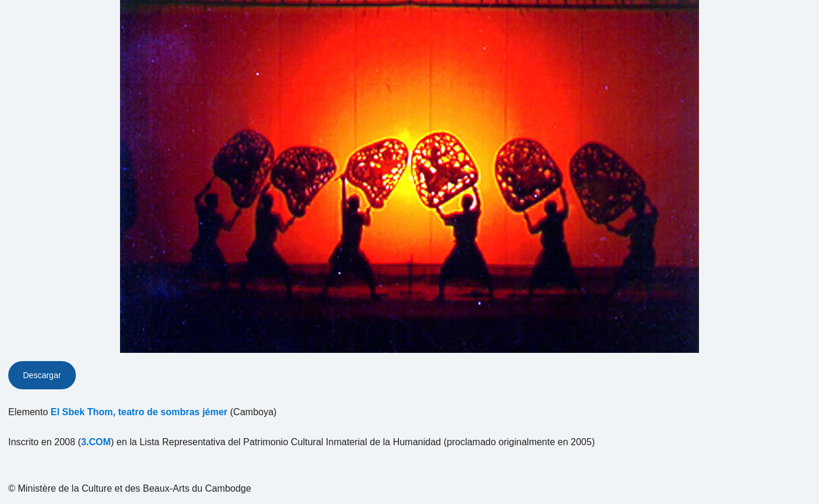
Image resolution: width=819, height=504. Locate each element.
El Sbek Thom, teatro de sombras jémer (139, 412)
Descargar (42, 375)
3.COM (96, 442)
